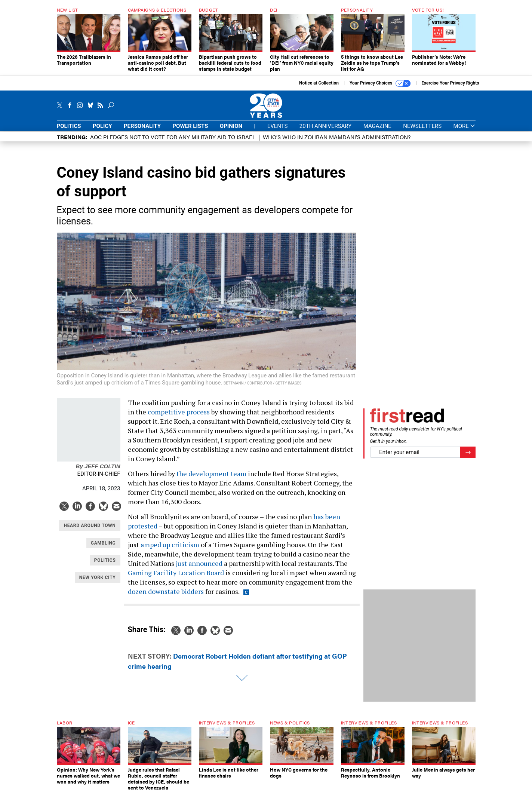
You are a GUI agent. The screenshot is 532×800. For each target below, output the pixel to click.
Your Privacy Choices (380, 89)
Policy (102, 132)
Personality (142, 132)
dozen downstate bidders (166, 597)
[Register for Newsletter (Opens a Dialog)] (468, 458)
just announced (199, 569)
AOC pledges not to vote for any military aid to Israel (173, 142)
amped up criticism (170, 550)
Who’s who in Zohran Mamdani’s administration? (337, 142)
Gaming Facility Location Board (176, 578)
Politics (69, 132)
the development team (211, 479)
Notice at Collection (319, 89)
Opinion (231, 132)
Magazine (377, 132)
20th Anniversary (325, 132)
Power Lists (190, 132)
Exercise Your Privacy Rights (450, 89)
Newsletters (422, 132)
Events (278, 132)
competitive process (179, 417)
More (465, 132)
